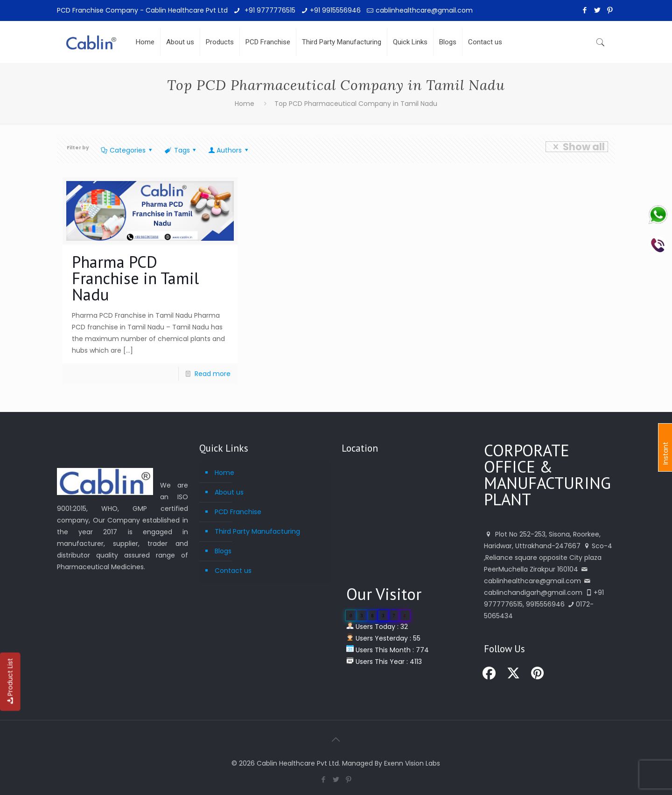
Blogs (223, 551)
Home (245, 104)
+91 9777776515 (269, 10)
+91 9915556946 (335, 10)
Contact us (233, 571)
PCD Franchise (238, 512)
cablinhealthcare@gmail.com (424, 10)
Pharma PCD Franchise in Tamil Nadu (135, 278)
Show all (577, 147)
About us (229, 492)
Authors (229, 150)
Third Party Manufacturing (257, 531)
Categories (127, 150)
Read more (213, 374)
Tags (181, 150)
